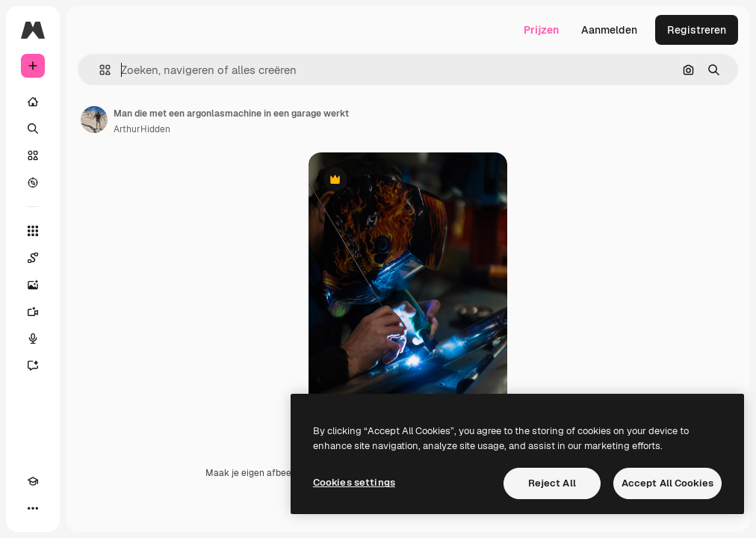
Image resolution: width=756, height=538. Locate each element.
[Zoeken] (33, 129)
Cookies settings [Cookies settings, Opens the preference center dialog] (354, 482)
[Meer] (33, 508)
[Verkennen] (33, 182)
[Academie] (33, 481)
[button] (99, 70)
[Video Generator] (33, 312)
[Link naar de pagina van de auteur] (94, 120)
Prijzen (541, 30)
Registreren (697, 30)
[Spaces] (33, 258)
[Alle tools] (33, 231)
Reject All (552, 483)
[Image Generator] (33, 285)
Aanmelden (609, 30)
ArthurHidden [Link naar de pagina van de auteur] (142, 129)
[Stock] (33, 155)
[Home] (33, 102)
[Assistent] (33, 365)
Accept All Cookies (667, 483)
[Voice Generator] (33, 338)
